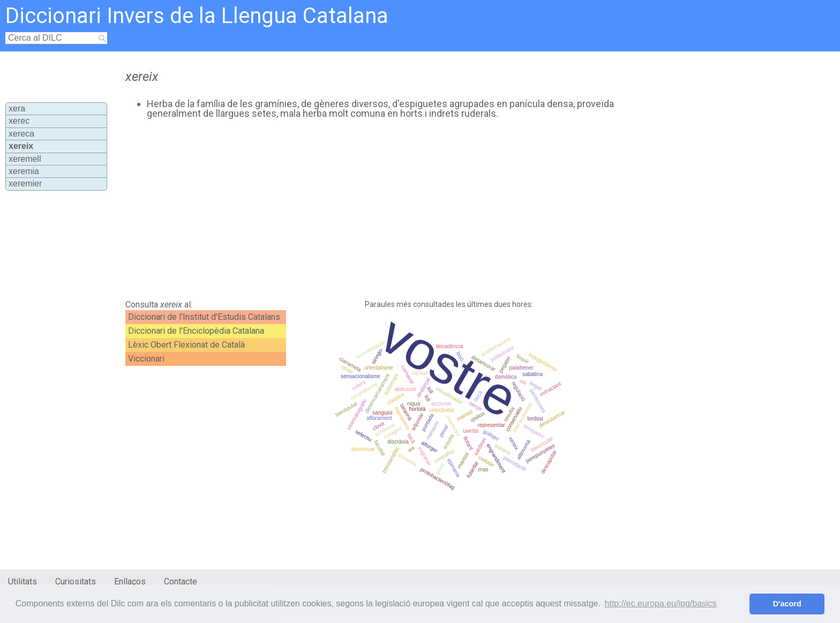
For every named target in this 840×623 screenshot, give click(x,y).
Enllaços (130, 581)
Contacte (181, 581)
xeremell (25, 159)
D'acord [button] (787, 604)
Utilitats (22, 581)
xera (17, 108)
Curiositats (76, 581)
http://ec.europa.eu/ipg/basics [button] (661, 603)
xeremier (25, 183)
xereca (21, 134)
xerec (19, 121)
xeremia (24, 171)
